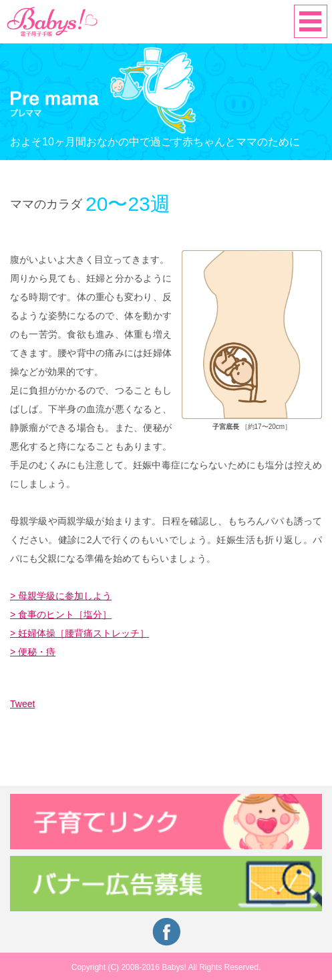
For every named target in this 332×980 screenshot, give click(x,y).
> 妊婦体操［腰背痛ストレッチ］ (79, 633)
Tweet (22, 704)
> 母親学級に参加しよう (61, 596)
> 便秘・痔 (33, 652)
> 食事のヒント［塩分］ (61, 614)
